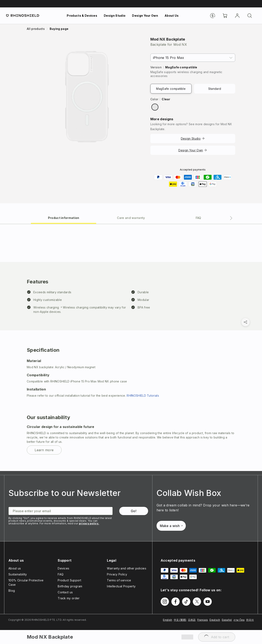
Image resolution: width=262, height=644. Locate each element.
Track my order (69, 598)
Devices (63, 568)
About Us (172, 16)
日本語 (192, 620)
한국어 (250, 620)
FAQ (61, 574)
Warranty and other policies (127, 568)
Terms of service (119, 580)
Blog (12, 591)
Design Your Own (145, 16)
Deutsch (215, 620)
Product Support (69, 580)
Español (227, 620)
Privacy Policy (117, 574)
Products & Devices (82, 16)
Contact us (65, 592)
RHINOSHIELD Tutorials (143, 396)
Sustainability (18, 574)
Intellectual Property (121, 586)
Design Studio (115, 16)
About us (15, 568)
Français (203, 620)
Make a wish (171, 526)
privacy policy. (89, 523)
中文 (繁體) (180, 620)
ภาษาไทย (239, 620)
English (167, 620)
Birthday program (70, 586)
